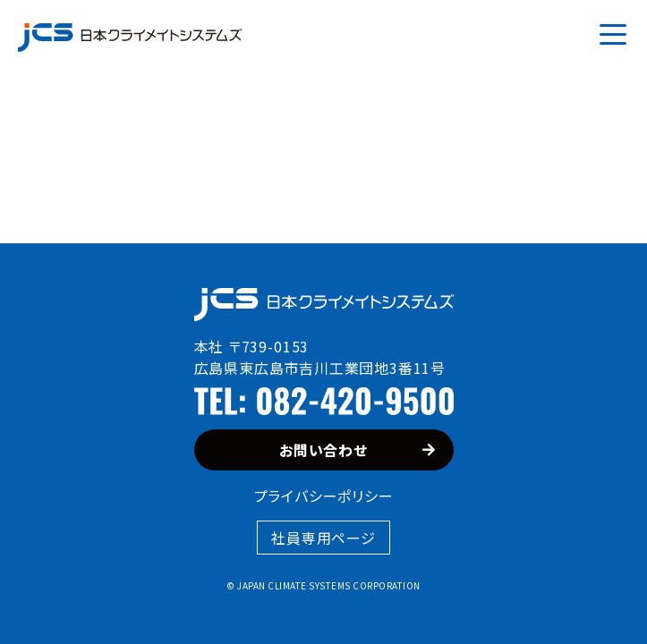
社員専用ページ (323, 538)
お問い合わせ (357, 450)
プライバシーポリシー (324, 496)
